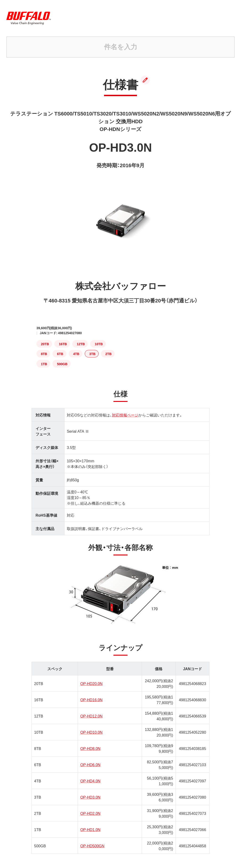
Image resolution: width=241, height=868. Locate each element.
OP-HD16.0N (91, 700)
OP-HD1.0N (90, 829)
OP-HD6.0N (90, 765)
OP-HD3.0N (90, 797)
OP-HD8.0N (90, 748)
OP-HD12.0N (91, 716)
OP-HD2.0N (90, 813)
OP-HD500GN (92, 846)
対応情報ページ (125, 415)
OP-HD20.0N (91, 683)
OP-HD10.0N (91, 732)
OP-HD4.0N (90, 781)
